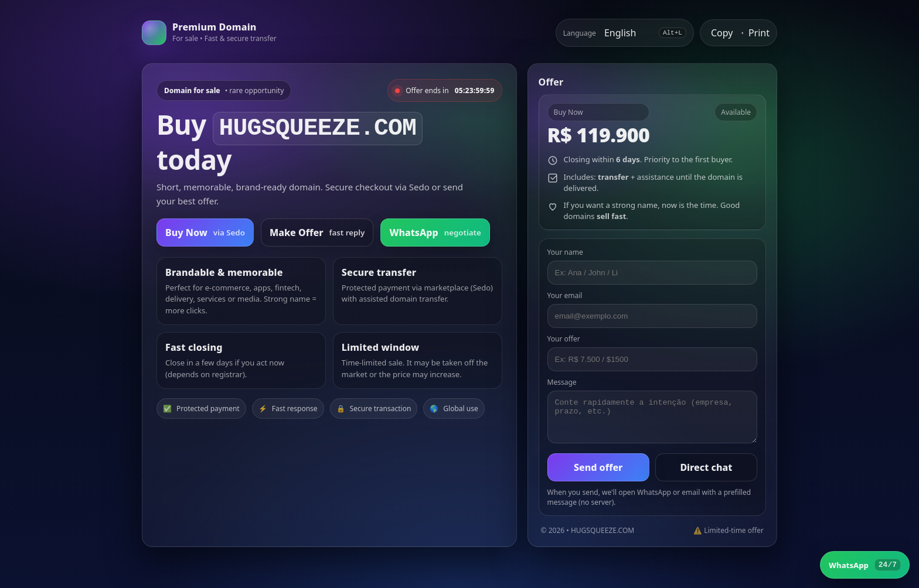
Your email (565, 295)
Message (562, 382)
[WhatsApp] (865, 565)
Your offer (564, 339)
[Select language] (627, 33)
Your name (565, 252)
